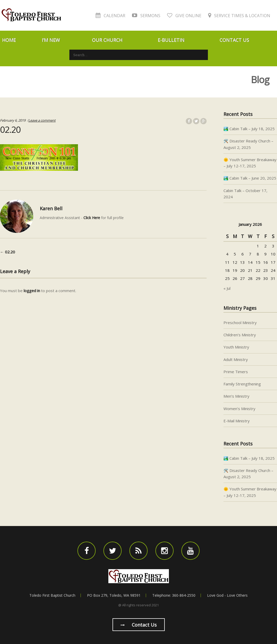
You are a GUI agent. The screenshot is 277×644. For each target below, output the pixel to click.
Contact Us (234, 40)
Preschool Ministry (240, 323)
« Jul (227, 288)
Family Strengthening (242, 384)
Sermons (146, 16)
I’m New (51, 40)
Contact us (139, 625)
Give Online (184, 16)
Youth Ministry (236, 347)
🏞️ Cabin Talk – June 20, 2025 (250, 178)
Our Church (107, 40)
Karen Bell (51, 208)
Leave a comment (42, 120)
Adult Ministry (236, 359)
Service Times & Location (239, 16)
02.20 (8, 252)
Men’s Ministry (236, 396)
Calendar (110, 16)
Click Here (92, 218)
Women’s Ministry (239, 409)
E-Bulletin (171, 40)
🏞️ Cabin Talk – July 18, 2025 (249, 129)
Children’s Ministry (240, 335)
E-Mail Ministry (237, 421)
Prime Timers (236, 372)
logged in (32, 291)
